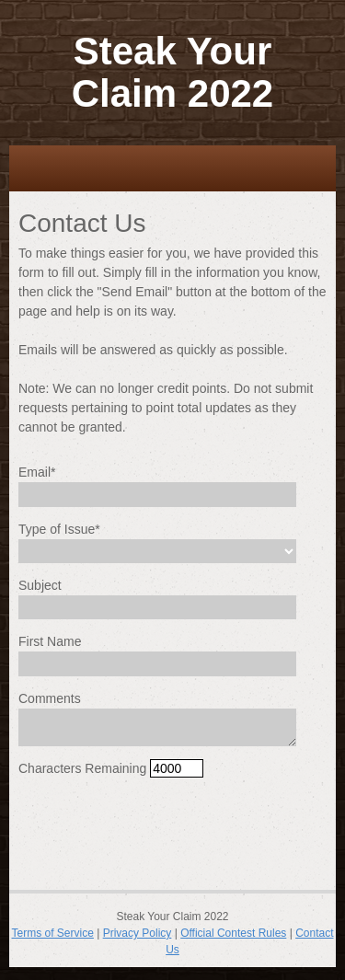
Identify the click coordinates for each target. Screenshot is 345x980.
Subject (40, 585)
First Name (50, 641)
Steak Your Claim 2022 (172, 72)
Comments (50, 698)
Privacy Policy (138, 933)
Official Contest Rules (233, 933)
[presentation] (158, 828)
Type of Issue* (59, 529)
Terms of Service (53, 933)
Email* (37, 472)
